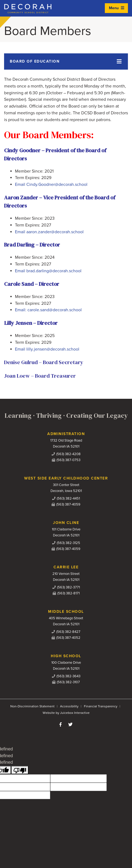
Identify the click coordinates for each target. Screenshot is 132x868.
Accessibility (69, 706)
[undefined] (20, 770)
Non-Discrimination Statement (32, 706)
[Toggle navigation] (66, 61)
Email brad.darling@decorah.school (48, 271)
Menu (117, 8)
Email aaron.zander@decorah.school (49, 232)
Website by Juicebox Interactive (66, 713)
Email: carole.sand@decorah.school (48, 310)
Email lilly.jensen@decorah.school (47, 349)
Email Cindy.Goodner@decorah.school (51, 184)
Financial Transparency (101, 706)
